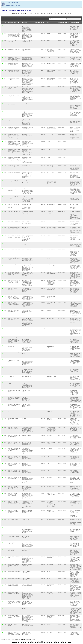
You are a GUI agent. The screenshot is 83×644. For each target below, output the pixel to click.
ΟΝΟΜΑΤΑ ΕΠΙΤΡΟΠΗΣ (75, 22)
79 (49, 14)
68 (24, 14)
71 (31, 14)
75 (40, 14)
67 (21, 14)
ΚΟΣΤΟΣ (43, 22)
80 (52, 14)
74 (38, 14)
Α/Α (5, 22)
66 (19, 14)
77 (45, 14)
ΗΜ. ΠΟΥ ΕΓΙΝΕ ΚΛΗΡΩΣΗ (63, 22)
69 (26, 14)
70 (28, 14)
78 (47, 14)
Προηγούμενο (15, 14)
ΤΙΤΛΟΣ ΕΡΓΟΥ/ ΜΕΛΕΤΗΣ (13, 22)
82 (56, 14)
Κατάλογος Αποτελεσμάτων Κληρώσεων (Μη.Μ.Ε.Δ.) (17, 11)
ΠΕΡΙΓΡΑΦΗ (25, 22)
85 (64, 14)
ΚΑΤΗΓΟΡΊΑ (37, 22)
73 (35, 14)
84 (61, 14)
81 (54, 14)
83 (59, 14)
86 (66, 14)
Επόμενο (69, 14)
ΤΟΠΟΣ (49, 22)
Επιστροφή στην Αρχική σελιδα (27, 639)
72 (33, 14)
